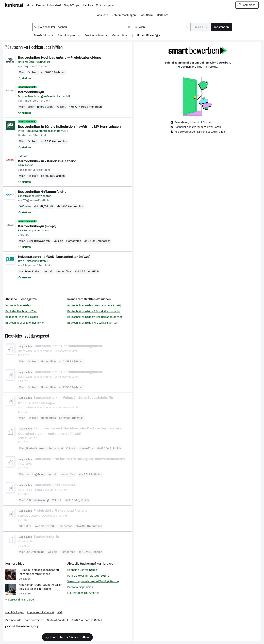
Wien (59, 47)
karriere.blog (15, 564)
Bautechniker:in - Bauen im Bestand (47, 161)
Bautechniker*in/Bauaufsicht (42, 192)
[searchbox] (82, 27)
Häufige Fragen (15, 612)
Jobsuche (102, 15)
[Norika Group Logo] (22, 627)
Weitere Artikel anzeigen (20, 600)
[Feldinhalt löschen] (129, 27)
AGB (60, 612)
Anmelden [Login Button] (247, 5)
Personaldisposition (80, 587)
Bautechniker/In (31, 92)
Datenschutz (13, 620)
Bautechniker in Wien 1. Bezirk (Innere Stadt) (94, 305)
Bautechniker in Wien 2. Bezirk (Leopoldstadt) (95, 317)
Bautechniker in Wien (18, 305)
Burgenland (56, 448)
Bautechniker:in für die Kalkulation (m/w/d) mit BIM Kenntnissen (69, 127)
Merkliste (163, 15)
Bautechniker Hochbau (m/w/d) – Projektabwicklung (60, 57)
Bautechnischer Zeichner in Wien (25, 323)
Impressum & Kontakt (41, 612)
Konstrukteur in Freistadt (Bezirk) (88, 576)
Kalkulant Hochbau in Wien (22, 317)
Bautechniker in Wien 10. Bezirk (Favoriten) (93, 323)
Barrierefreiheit (34, 620)
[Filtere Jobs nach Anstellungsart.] (71, 36)
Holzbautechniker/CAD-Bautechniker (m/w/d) (54, 257)
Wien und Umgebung (32, 474)
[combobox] (82, 27)
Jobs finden (221, 27)
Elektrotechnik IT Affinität (83, 593)
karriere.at (105, 564)
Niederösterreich (37, 448)
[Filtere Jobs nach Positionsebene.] (98, 36)
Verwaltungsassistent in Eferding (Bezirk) (93, 581)
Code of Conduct (58, 620)
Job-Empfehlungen (124, 15)
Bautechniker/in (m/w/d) (37, 226)
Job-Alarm (146, 15)
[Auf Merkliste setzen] (24, 78)
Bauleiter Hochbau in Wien (21, 311)
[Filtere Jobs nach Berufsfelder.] (46, 36)
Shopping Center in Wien (82, 570)
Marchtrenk (27, 271)
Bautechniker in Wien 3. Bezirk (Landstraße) (94, 311)
